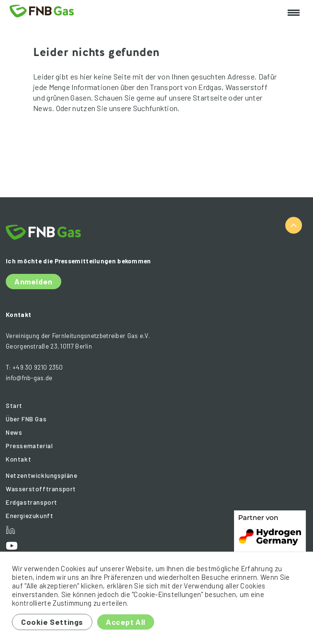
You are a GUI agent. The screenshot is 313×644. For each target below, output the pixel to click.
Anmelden (34, 281)
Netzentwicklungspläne (42, 475)
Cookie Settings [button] (52, 622)
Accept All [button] (126, 622)
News (14, 432)
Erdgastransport (32, 502)
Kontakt (18, 459)
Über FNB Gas (26, 419)
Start (14, 406)
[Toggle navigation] (294, 13)
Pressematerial (29, 446)
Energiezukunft (29, 516)
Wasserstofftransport (41, 489)
